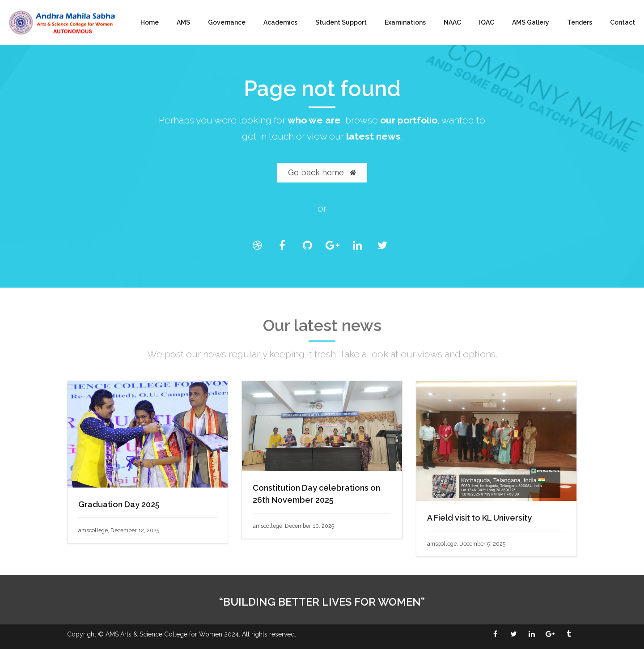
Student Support (341, 22)
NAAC (452, 22)
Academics (280, 22)
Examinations (405, 22)
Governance (227, 22)
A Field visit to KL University (479, 518)
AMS (183, 22)
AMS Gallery (531, 22)
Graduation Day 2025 (119, 504)
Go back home (322, 172)
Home (150, 22)
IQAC (487, 22)
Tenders (580, 22)
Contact (623, 22)
